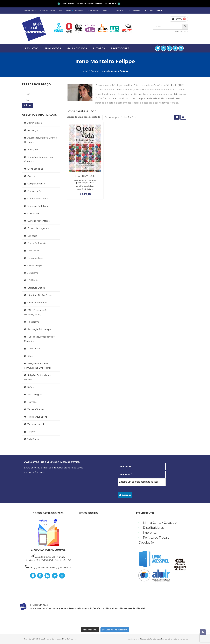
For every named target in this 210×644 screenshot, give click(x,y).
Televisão (32, 402)
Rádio (30, 356)
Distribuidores (65, 10)
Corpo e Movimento (38, 199)
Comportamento (36, 184)
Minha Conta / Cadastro (160, 523)
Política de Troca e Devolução (154, 540)
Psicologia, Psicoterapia (39, 329)
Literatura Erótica (36, 288)
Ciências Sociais (35, 169)
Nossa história (30, 10)
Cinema (31, 176)
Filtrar (28, 105)
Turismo (32, 432)
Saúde (31, 387)
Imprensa (79, 10)
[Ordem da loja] (119, 117)
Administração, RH (37, 123)
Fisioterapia (33, 251)
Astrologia (33, 130)
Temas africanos (36, 409)
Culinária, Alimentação (39, 221)
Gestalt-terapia (35, 266)
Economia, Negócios (38, 228)
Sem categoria (35, 395)
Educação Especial (37, 243)
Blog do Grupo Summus (113, 10)
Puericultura (34, 349)
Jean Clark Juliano (85, 189)
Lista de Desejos (134, 10)
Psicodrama (33, 322)
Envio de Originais (47, 10)
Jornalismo (33, 273)
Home (85, 71)
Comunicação (34, 191)
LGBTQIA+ (33, 280)
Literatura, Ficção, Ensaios (40, 295)
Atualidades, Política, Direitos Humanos (40, 140)
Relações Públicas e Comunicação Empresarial (37, 366)
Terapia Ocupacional (37, 417)
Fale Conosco (93, 10)
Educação (32, 236)
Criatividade (33, 213)
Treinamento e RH (37, 424)
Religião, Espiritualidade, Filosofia (38, 377)
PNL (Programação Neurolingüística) (36, 312)
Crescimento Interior (38, 206)
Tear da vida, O (85, 176)
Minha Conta (153, 10)
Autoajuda (33, 150)
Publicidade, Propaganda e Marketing (39, 339)
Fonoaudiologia (35, 258)
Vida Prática (33, 439)
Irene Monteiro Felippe (85, 186)
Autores (95, 71)
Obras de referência (37, 303)
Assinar (125, 495)
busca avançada (181, 31)
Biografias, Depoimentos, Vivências (39, 159)
